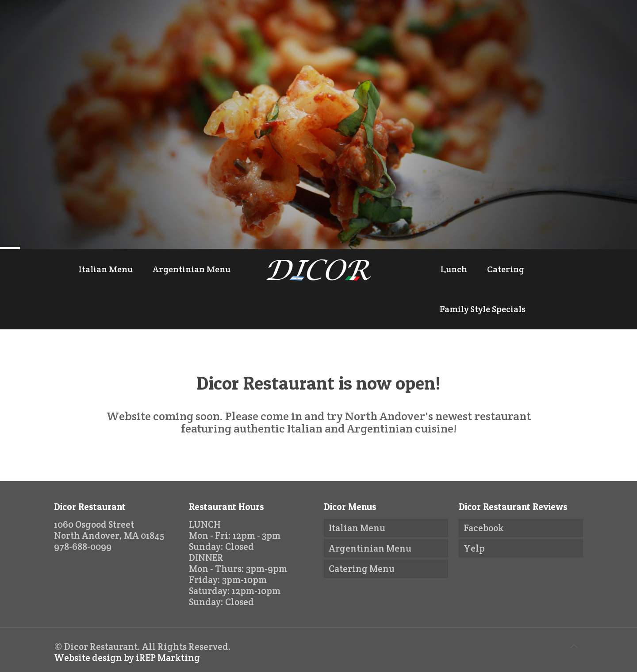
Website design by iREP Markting (127, 658)
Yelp (474, 548)
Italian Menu (357, 528)
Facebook (484, 528)
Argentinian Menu (370, 548)
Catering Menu (362, 569)
